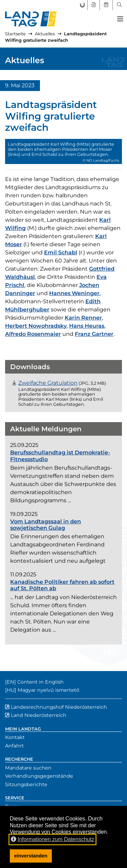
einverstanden (31, 856)
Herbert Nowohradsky (36, 326)
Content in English (40, 682)
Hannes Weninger (74, 293)
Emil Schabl (61, 252)
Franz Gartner (94, 334)
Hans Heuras (87, 326)
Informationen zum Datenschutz (52, 839)
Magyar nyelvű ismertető (48, 690)
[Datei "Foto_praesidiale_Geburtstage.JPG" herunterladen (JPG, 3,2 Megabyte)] (48, 383)
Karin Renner (83, 318)
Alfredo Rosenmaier (33, 334)
